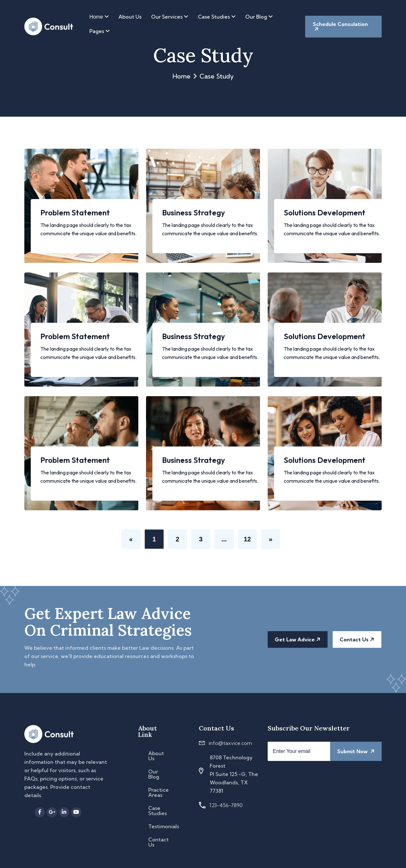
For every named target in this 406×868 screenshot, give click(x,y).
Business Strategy (194, 212)
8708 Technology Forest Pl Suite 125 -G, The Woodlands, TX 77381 (234, 774)
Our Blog (259, 17)
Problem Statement (75, 212)
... (224, 539)
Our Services (170, 17)
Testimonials (164, 826)
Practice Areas (158, 792)
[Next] (271, 539)
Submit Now (356, 751)
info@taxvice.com (230, 743)
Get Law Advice (298, 639)
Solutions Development (325, 212)
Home (99, 17)
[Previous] (131, 539)
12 (248, 539)
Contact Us (357, 639)
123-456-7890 (226, 805)
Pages (100, 31)
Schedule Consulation (340, 27)
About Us (130, 17)
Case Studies (217, 17)
